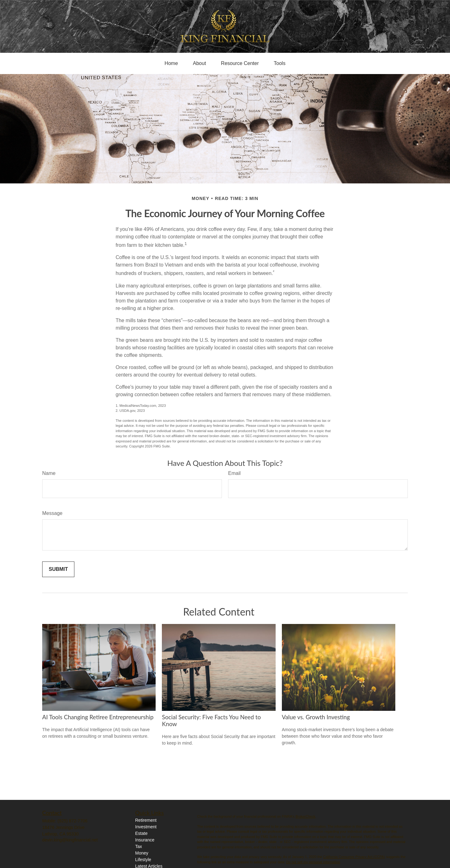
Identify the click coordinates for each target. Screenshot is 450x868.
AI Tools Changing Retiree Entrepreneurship (98, 717)
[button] (171, 63)
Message (52, 513)
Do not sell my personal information (313, 862)
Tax (139, 846)
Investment (146, 827)
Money (142, 853)
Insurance (145, 840)
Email (234, 473)
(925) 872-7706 (72, 821)
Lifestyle (143, 860)
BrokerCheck (305, 816)
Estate (142, 833)
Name (49, 473)
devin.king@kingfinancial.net (70, 840)
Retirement (146, 820)
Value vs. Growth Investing (316, 717)
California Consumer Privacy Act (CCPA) (354, 857)
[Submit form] (58, 569)
